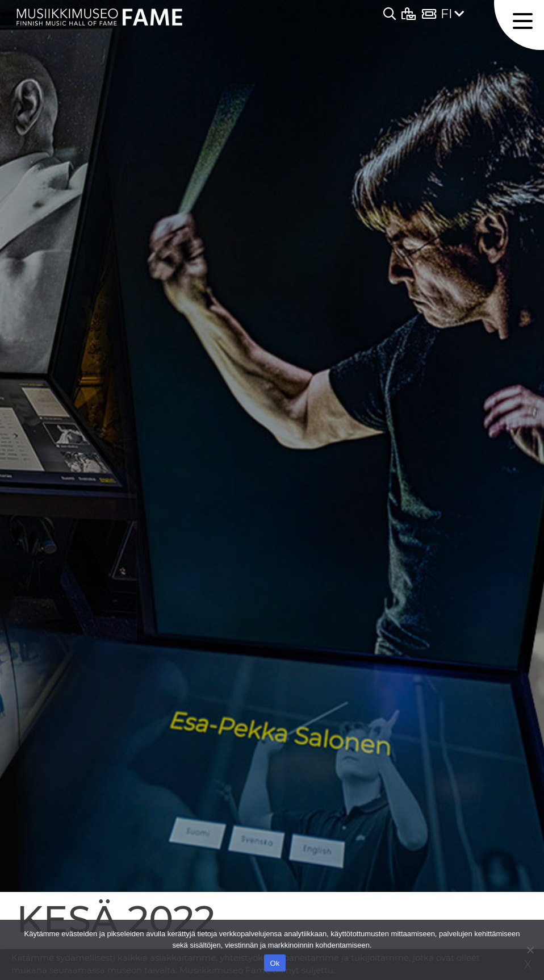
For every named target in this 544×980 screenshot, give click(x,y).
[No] (530, 950)
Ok (275, 963)
